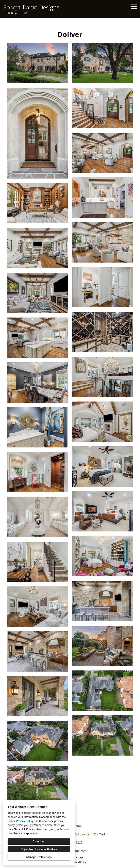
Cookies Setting (79, 862)
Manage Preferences (39, 857)
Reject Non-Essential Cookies (39, 849)
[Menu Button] (134, 7)
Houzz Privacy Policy (20, 821)
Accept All (39, 842)
